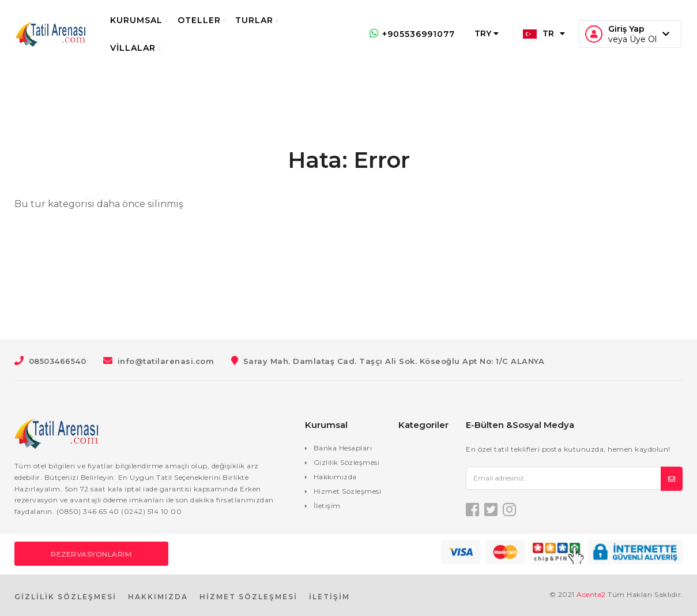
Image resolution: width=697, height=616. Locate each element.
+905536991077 (405, 34)
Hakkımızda (335, 477)
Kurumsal (146, 20)
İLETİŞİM (329, 597)
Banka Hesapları (343, 448)
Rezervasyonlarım (91, 554)
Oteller (209, 20)
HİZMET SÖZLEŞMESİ (248, 597)
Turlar (264, 20)
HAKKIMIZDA (158, 597)
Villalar (143, 48)
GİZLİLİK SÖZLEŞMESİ (65, 597)
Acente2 (591, 594)
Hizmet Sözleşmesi (348, 491)
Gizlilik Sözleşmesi (347, 462)
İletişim (327, 506)
